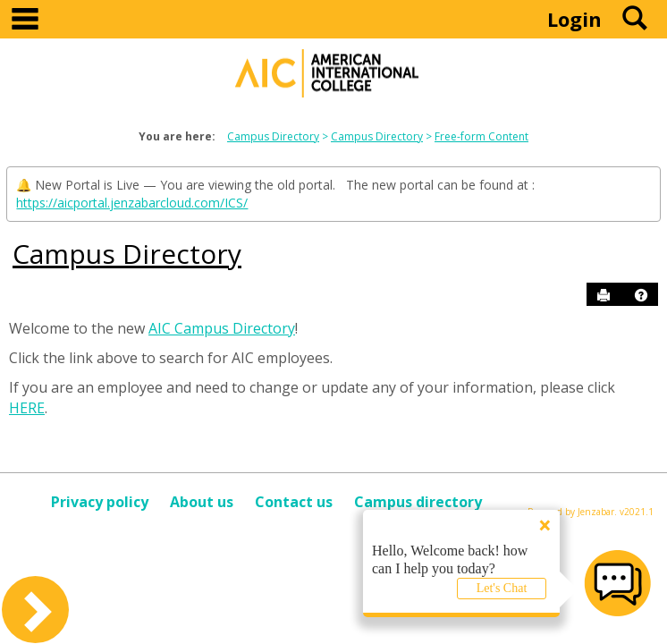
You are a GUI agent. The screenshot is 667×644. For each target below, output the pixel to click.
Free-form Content (481, 136)
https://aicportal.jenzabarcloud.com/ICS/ (132, 203)
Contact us (294, 502)
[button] (641, 295)
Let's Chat (502, 588)
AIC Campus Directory (222, 328)
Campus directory (418, 502)
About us (202, 502)
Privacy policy (100, 502)
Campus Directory (273, 136)
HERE (27, 408)
